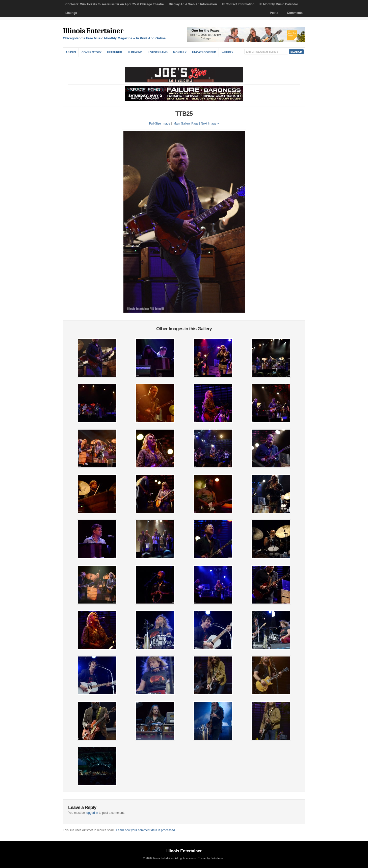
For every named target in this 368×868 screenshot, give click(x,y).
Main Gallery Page (186, 124)
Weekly (227, 52)
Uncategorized (204, 52)
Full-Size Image (160, 124)
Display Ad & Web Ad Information (193, 4)
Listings (71, 13)
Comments (295, 13)
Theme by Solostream (211, 858)
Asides (71, 52)
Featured (114, 52)
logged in (92, 813)
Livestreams (158, 52)
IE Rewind (135, 52)
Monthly (180, 52)
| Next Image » (209, 124)
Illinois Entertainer (93, 31)
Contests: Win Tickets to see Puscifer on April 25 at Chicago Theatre (115, 4)
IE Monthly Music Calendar (279, 4)
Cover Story (91, 52)
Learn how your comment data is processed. (146, 830)
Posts (274, 13)
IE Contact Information (238, 4)
